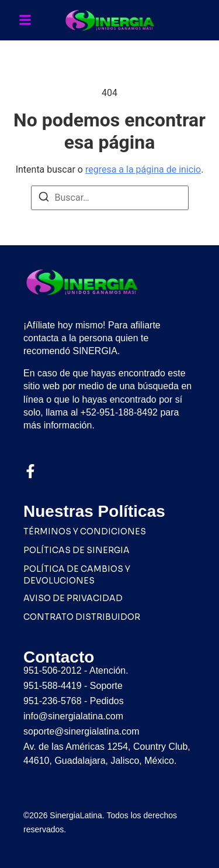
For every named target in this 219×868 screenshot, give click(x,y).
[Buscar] (44, 199)
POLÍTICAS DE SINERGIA (77, 550)
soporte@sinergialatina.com (81, 731)
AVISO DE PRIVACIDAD (73, 598)
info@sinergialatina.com (73, 716)
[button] (25, 20)
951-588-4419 (53, 686)
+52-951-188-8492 (119, 412)
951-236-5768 (53, 701)
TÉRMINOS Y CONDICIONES (85, 531)
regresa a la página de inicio (143, 169)
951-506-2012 (53, 670)
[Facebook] (30, 471)
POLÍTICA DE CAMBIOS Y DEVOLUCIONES (77, 575)
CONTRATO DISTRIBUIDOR (82, 617)
